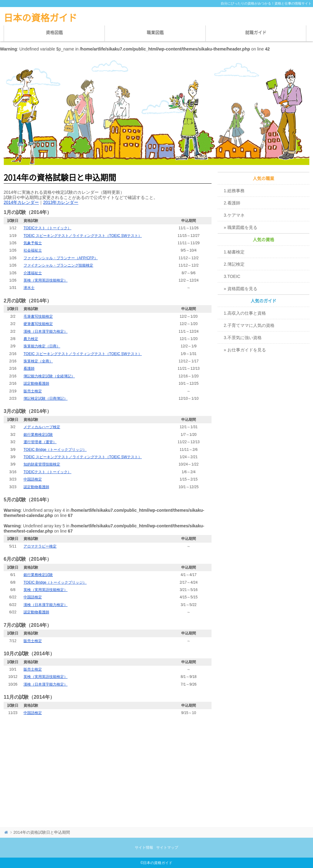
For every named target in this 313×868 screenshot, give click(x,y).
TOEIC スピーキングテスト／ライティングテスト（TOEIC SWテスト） (83, 236)
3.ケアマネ (234, 215)
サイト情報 (144, 847)
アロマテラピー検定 (40, 546)
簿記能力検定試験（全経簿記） (49, 376)
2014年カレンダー (21, 202)
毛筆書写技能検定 (38, 316)
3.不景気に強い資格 (243, 338)
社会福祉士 (33, 250)
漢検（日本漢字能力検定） (46, 331)
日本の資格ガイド (40, 18)
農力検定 (31, 339)
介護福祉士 (33, 273)
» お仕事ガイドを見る (245, 350)
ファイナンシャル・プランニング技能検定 (58, 265)
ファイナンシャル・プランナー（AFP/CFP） (61, 258)
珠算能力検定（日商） (42, 346)
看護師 (29, 369)
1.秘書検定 (234, 252)
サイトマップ (167, 847)
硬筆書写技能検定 (38, 324)
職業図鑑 (155, 32)
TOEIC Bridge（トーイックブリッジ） (55, 450)
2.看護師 (232, 203)
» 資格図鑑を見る (241, 289)
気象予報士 (33, 243)
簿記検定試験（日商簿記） (46, 398)
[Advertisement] (108, 769)
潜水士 (29, 288)
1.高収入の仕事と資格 (245, 313)
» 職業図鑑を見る (241, 227)
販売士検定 (33, 391)
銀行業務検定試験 (38, 435)
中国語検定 (33, 479)
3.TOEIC (232, 276)
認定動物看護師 (36, 383)
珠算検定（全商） (38, 361)
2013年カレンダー (61, 202)
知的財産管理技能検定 (42, 464)
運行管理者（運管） (40, 442)
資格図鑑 (54, 32)
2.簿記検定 (234, 264)
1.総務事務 (234, 191)
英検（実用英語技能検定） (46, 280)
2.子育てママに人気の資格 (249, 325)
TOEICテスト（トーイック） (47, 228)
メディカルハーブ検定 (42, 427)
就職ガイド (256, 32)
